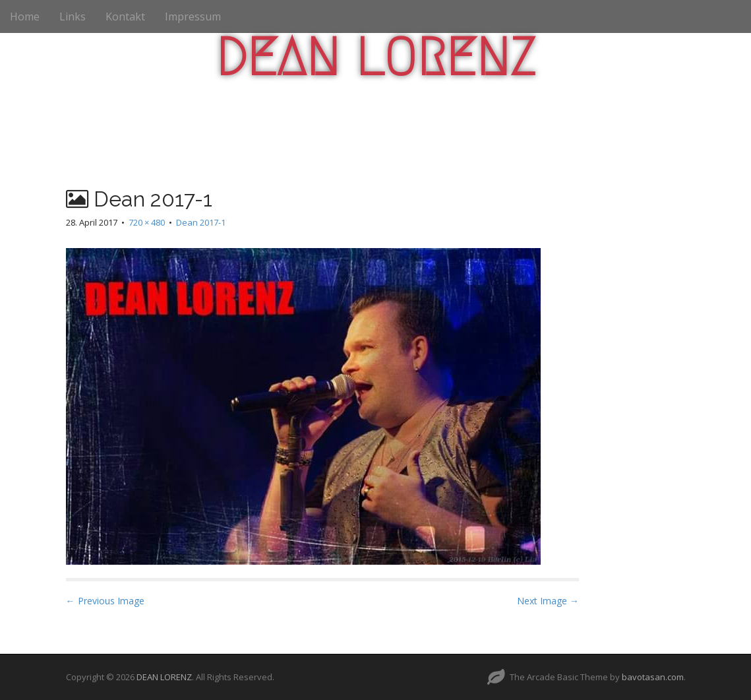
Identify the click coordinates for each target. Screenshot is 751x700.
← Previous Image (105, 601)
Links (73, 16)
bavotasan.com (653, 677)
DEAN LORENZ (375, 57)
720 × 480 (147, 222)
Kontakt (125, 16)
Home (25, 16)
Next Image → (548, 601)
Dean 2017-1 (201, 222)
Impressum (193, 16)
